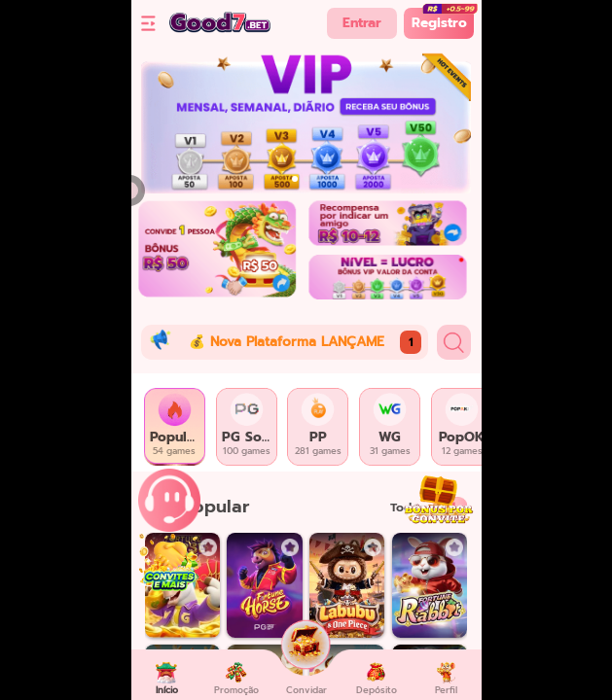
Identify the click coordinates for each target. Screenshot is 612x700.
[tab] (175, 427)
